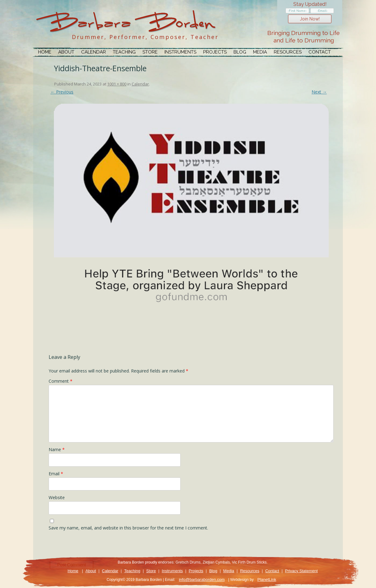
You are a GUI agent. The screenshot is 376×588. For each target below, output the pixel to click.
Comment (61, 381)
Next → (319, 92)
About (66, 52)
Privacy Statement (301, 571)
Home (45, 52)
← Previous (62, 92)
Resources (288, 52)
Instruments (180, 52)
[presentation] (96, 547)
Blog (240, 52)
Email (56, 474)
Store (150, 52)
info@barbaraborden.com (202, 579)
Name (57, 449)
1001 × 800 (117, 84)
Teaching (124, 52)
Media (260, 52)
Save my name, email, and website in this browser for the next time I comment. (128, 528)
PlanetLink (267, 579)
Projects (215, 52)
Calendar (94, 52)
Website (57, 497)
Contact (320, 52)
